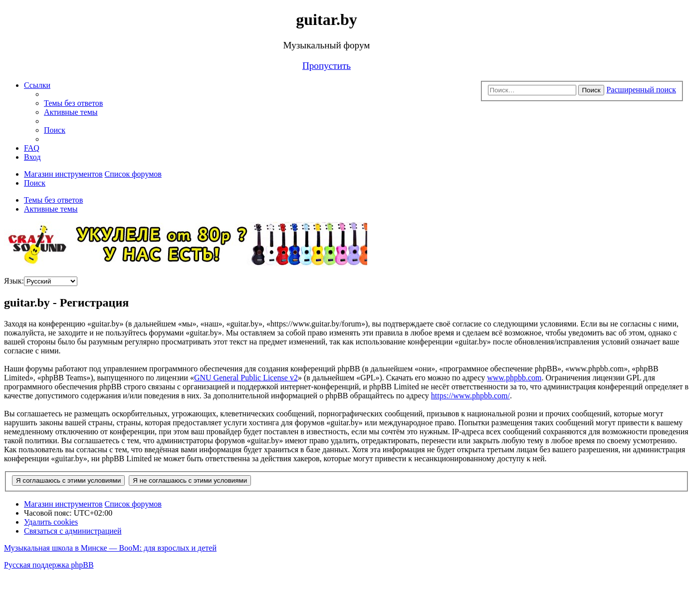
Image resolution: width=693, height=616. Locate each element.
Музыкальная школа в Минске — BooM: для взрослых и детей (110, 548)
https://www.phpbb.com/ (470, 396)
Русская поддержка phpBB (49, 565)
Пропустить (327, 66)
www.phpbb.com (514, 378)
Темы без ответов (53, 200)
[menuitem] (73, 103)
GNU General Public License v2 (246, 378)
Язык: (14, 281)
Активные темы (51, 209)
